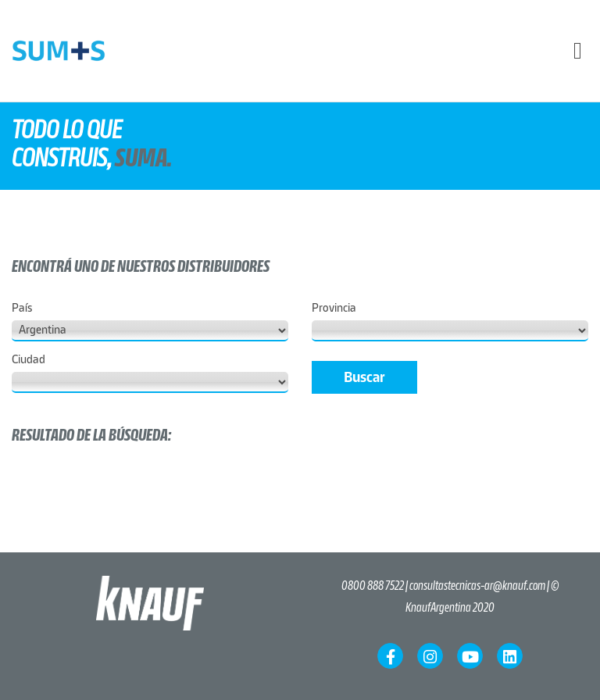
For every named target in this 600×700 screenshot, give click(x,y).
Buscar (364, 377)
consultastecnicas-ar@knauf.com (477, 586)
